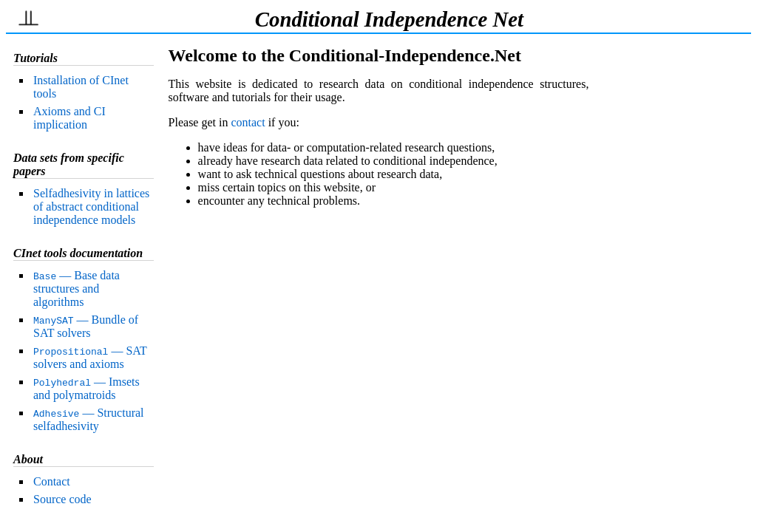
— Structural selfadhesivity (89, 419)
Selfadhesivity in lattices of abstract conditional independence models (91, 207)
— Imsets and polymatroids (86, 388)
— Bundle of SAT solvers (86, 326)
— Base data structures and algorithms (77, 289)
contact (248, 122)
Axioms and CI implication (69, 118)
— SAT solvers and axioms (90, 357)
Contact (52, 481)
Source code (62, 499)
